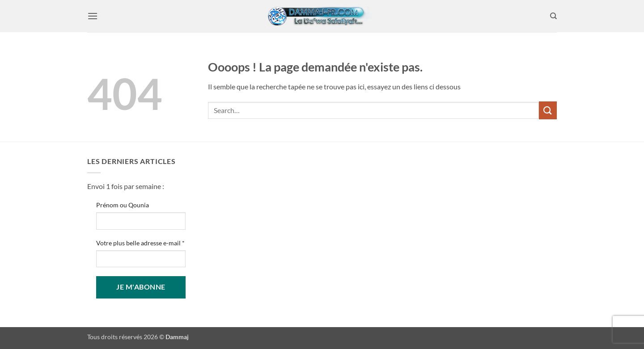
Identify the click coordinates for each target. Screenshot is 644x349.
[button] (93, 16)
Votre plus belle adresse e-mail (140, 243)
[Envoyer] (548, 110)
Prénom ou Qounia (123, 205)
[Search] (553, 16)
